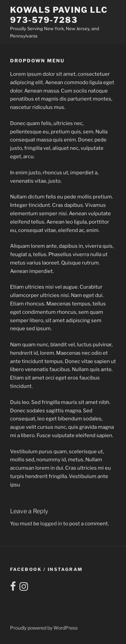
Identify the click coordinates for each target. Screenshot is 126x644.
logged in (51, 524)
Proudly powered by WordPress (44, 628)
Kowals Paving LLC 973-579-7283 (59, 15)
